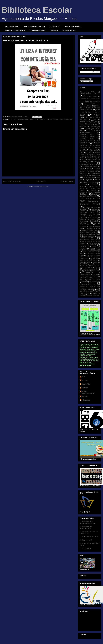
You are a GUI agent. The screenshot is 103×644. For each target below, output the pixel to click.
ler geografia (93, 243)
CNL (99, 158)
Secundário (88, 279)
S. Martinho (95, 276)
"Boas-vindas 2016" (85, 98)
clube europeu (91, 158)
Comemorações (93, 160)
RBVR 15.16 (96, 271)
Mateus (92, 248)
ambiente (82, 123)
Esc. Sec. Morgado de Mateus (90, 195)
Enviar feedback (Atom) (42, 187)
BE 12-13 (93, 140)
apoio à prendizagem (86, 125)
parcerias (97, 264)
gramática (93, 219)
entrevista (94, 190)
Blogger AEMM (87, 384)
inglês (96, 223)
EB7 (46, 119)
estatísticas (95, 209)
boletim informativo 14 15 (90, 145)
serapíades (83, 288)
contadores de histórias (90, 166)
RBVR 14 (87, 271)
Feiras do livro (93, 218)
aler (96, 121)
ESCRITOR (83, 209)
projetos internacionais (90, 269)
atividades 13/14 (87, 135)
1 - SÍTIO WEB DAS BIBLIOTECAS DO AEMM (88, 522)
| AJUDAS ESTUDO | (12, 27)
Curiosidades (84, 173)
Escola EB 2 (84, 199)
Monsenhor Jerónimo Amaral (88, 260)
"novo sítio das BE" (95, 100)
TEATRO (94, 288)
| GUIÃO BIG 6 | (54, 27)
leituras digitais (93, 230)
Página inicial (41, 181)
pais (91, 264)
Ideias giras (83, 221)
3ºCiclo (90, 110)
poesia (91, 266)
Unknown (85, 388)
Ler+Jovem (83, 245)
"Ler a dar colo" (96, 98)
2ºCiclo (97, 106)
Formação (83, 219)
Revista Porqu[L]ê (84, 276)
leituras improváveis (88, 232)
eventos (82, 211)
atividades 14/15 (87, 137)
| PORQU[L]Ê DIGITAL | (38, 30)
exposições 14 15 (85, 216)
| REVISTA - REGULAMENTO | (15, 30)
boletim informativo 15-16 (90, 147)
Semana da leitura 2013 (88, 285)
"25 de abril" (87, 91)
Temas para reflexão (86, 290)
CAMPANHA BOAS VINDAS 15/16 (28, 119)
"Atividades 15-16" (90, 93)
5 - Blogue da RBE (86, 540)
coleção (84, 160)
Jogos (90, 227)
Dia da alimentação (89, 177)
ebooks (82, 187)
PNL (83, 266)
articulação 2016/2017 (94, 131)
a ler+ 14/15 (89, 117)
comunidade (97, 161)
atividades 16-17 (87, 139)
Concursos (89, 163)
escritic (96, 207)
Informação (84, 223)
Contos (82, 168)
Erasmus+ (82, 192)
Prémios (90, 267)
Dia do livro (88, 179)
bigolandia (85, 396)
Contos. (89, 168)
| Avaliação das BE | (69, 30)
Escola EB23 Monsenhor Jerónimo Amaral (61, 119)
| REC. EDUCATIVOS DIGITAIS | (34, 27)
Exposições (93, 211)
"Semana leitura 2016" (91, 102)
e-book (98, 181)
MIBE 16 (95, 259)
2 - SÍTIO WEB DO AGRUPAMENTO (86, 527)
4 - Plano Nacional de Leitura (89, 537)
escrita (88, 207)
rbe (81, 271)
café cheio (93, 149)
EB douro (42, 119)
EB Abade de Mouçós (90, 183)
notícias (95, 262)
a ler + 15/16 (13, 119)
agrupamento (85, 121)
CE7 (89, 153)
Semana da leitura (94, 281)
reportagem (95, 274)
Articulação (96, 127)
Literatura (83, 247)
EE (88, 187)
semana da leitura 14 (89, 283)
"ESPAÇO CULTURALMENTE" (88, 392)
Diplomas (91, 181)
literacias (93, 245)
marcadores (83, 248)
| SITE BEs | (54, 30)
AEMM (84, 377)
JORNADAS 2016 (90, 228)
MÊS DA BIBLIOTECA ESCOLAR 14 (90, 249)
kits (99, 228)
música (82, 262)
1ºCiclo (88, 106)
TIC (97, 290)
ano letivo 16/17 (92, 123)
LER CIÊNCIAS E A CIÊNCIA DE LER (90, 240)
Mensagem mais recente (12, 181)
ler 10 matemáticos (89, 236)
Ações (95, 119)
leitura (84, 230)
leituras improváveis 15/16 (90, 234)
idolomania (93, 221)
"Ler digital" (85, 100)
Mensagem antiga (67, 181)
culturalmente (86, 400)
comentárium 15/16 (85, 161)
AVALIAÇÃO (83, 141)
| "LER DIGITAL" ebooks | (72, 27)
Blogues (82, 142)
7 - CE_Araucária (85, 548)
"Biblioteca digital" (92, 96)
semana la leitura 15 (88, 286)
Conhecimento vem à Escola (90, 165)
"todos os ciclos (87, 104)
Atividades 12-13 (89, 133)
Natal (88, 262)
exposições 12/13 (87, 212)
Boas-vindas (90, 142)
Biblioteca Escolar (37, 10)
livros (94, 247)
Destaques (96, 175)
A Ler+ (97, 115)
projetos (97, 267)
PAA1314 (83, 264)
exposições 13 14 (87, 214)
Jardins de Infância (86, 225)
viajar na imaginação (93, 295)
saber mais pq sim (85, 278)
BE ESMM (85, 380)
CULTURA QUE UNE (92, 172)
